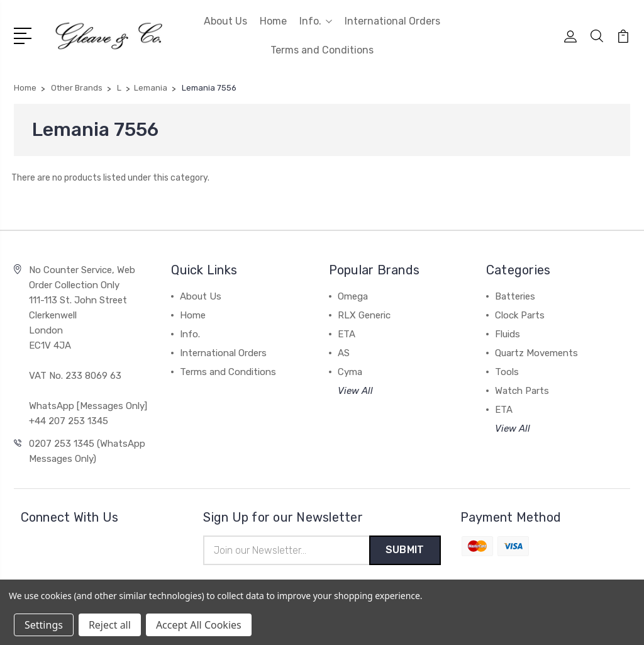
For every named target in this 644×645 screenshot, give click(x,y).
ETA (347, 334)
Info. (316, 21)
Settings (44, 625)
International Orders (392, 21)
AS (344, 353)
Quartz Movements (536, 353)
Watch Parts (522, 391)
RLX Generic (364, 315)
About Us (225, 21)
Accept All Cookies (199, 625)
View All (355, 391)
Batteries (515, 296)
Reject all (110, 625)
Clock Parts (520, 315)
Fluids (508, 334)
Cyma (350, 372)
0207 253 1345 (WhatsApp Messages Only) (87, 451)
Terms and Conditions (322, 50)
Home (273, 21)
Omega (353, 296)
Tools (507, 372)
